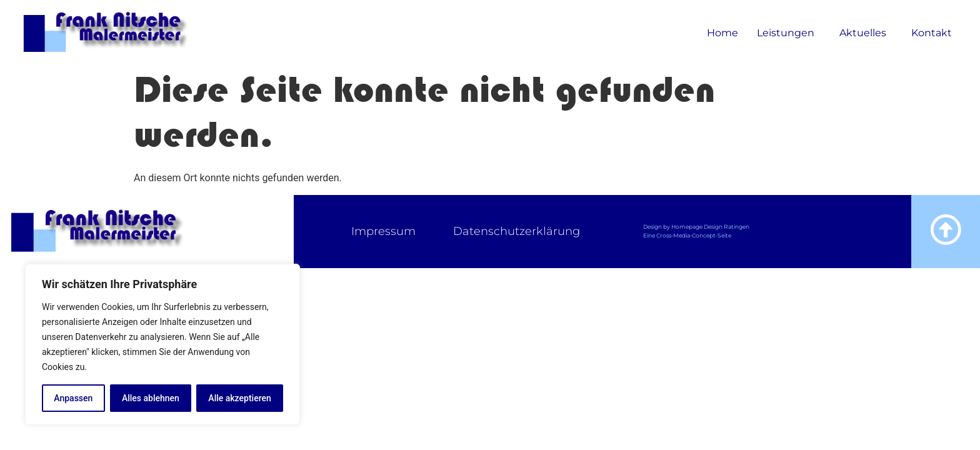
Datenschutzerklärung (517, 231)
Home (722, 33)
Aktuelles (866, 33)
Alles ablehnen (151, 398)
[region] (162, 344)
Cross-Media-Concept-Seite (694, 235)
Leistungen (789, 33)
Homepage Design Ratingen (710, 227)
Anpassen (73, 398)
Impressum (383, 231)
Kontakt (932, 33)
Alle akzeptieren (239, 398)
